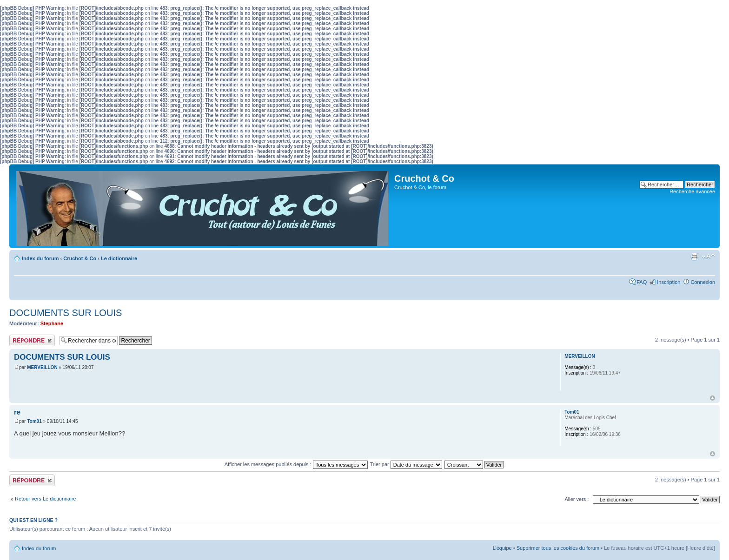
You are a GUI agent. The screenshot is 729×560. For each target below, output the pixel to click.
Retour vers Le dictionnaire (45, 499)
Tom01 (34, 421)
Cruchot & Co (80, 258)
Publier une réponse (32, 340)
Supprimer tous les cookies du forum (558, 548)
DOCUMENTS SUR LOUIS (66, 313)
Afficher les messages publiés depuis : (296, 464)
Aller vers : (577, 499)
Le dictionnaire (119, 258)
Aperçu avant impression (694, 257)
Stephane (52, 323)
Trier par (406, 464)
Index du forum (40, 258)
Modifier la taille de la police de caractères (708, 257)
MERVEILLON (42, 367)
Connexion (703, 282)
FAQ (642, 282)
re (17, 412)
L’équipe (502, 548)
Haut (712, 398)
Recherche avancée (692, 191)
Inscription (669, 282)
